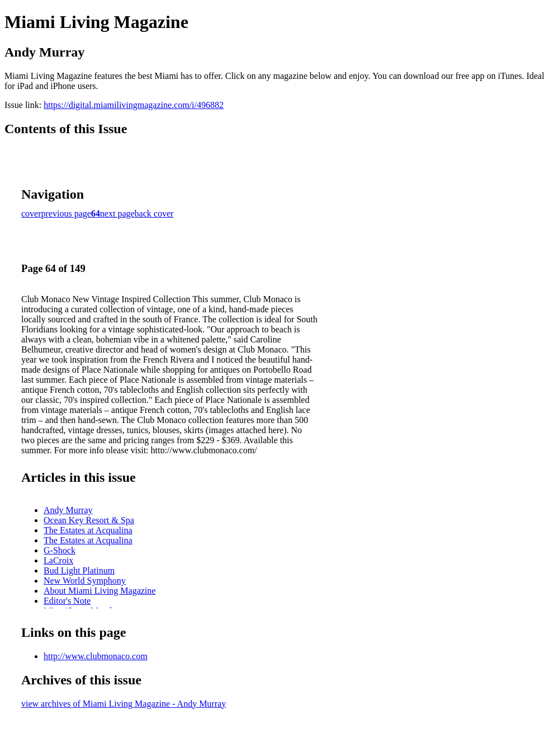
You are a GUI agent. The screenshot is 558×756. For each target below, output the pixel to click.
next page (117, 213)
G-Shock (60, 550)
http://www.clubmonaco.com (96, 656)
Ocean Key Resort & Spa (89, 520)
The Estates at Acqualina (88, 530)
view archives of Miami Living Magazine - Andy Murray (124, 704)
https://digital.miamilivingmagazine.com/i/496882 (134, 105)
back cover (154, 213)
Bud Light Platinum (79, 570)
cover (31, 213)
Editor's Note (67, 601)
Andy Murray (68, 510)
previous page (66, 213)
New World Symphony (85, 581)
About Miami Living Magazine (100, 591)
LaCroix (58, 560)
